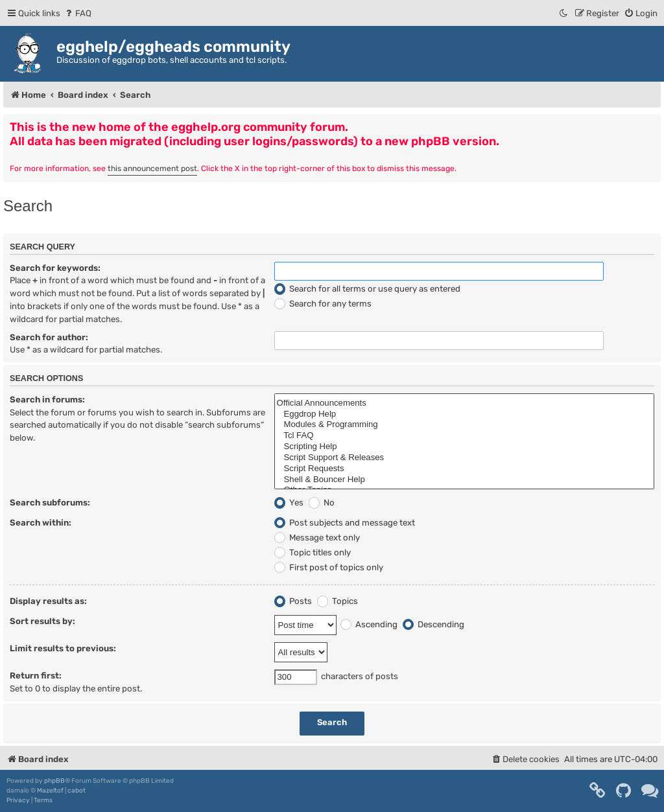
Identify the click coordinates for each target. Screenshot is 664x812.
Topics (338, 601)
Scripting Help (464, 447)
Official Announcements (464, 403)
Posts (293, 601)
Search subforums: (50, 503)
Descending (433, 624)
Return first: (36, 676)
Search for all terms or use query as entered (367, 289)
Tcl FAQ (464, 436)
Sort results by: (42, 621)
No (322, 503)
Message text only (317, 538)
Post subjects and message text (345, 523)
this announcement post (152, 168)
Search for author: (49, 337)
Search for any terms (323, 304)
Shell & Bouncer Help (464, 480)
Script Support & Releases (464, 458)
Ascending (369, 624)
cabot (77, 791)
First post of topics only (329, 567)
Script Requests (464, 469)
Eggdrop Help (464, 414)
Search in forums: (47, 400)
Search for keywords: (55, 268)
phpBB (54, 781)
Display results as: (48, 601)
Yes (289, 503)
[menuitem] (77, 13)
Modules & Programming (464, 425)
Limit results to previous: (63, 648)
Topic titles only (313, 552)
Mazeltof (50, 791)
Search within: (41, 523)
